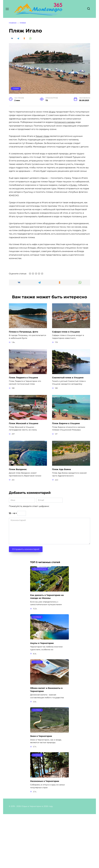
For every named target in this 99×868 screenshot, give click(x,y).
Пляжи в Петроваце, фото (23, 387)
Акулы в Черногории (42, 697)
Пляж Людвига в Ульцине (23, 433)
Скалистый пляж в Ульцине (68, 433)
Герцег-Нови (42, 136)
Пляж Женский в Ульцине (24, 478)
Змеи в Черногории (41, 790)
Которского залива (64, 122)
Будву (74, 185)
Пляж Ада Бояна (61, 524)
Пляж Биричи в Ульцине (66, 478)
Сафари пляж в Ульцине (66, 387)
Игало (52, 112)
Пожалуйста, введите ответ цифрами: (29, 561)
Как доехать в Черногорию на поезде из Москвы (47, 651)
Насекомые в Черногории (45, 835)
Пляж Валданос (18, 524)
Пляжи (16, 88)
